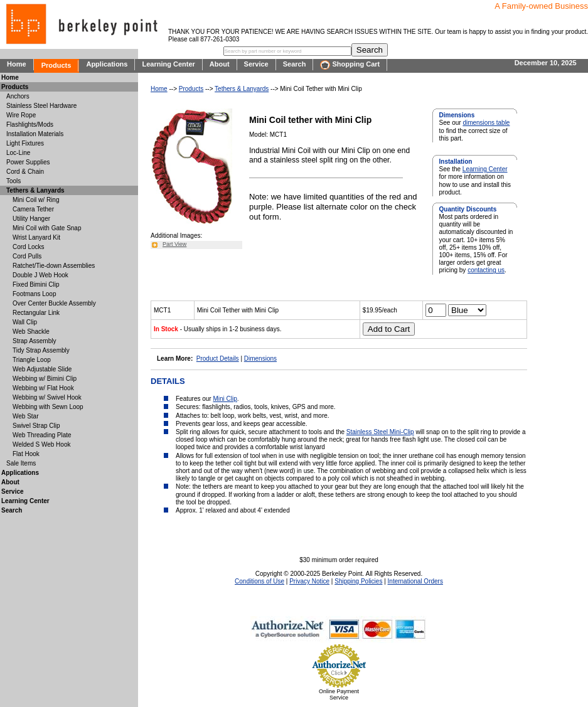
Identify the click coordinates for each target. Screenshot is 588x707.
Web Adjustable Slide (42, 369)
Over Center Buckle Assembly (54, 303)
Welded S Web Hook (41, 444)
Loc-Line (18, 153)
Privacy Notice (309, 581)
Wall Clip (25, 322)
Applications (107, 64)
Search (295, 64)
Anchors (18, 96)
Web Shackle (31, 332)
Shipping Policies (358, 581)
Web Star (26, 416)
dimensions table (486, 123)
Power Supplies (28, 162)
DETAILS (168, 381)
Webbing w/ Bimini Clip (45, 379)
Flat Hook (26, 454)
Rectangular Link (36, 313)
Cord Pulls (27, 256)
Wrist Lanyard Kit (36, 237)
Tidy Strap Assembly (41, 350)
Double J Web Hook (40, 275)
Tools (13, 181)
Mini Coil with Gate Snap (47, 228)
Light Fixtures (25, 143)
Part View (174, 244)
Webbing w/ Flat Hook (43, 388)
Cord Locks (29, 247)
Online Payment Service (339, 694)
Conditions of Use (259, 581)
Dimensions (260, 359)
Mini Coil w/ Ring (36, 200)
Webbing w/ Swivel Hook (47, 397)
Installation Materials (35, 134)
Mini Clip (225, 399)
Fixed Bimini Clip (36, 284)
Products (56, 65)
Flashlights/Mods (30, 125)
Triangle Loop (32, 360)
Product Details (218, 359)
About (220, 64)
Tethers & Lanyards (242, 89)
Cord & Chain (25, 172)
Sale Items (21, 463)
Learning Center (168, 64)
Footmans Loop (35, 294)
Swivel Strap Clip (36, 426)
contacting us (486, 270)
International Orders (415, 581)
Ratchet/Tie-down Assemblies (54, 266)
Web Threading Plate (42, 435)
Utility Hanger (31, 219)
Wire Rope (21, 115)
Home (17, 64)
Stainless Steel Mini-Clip (380, 432)
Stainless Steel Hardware (41, 106)
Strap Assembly (34, 341)
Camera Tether (33, 209)
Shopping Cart (350, 65)
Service (256, 64)
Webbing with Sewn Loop (48, 407)
